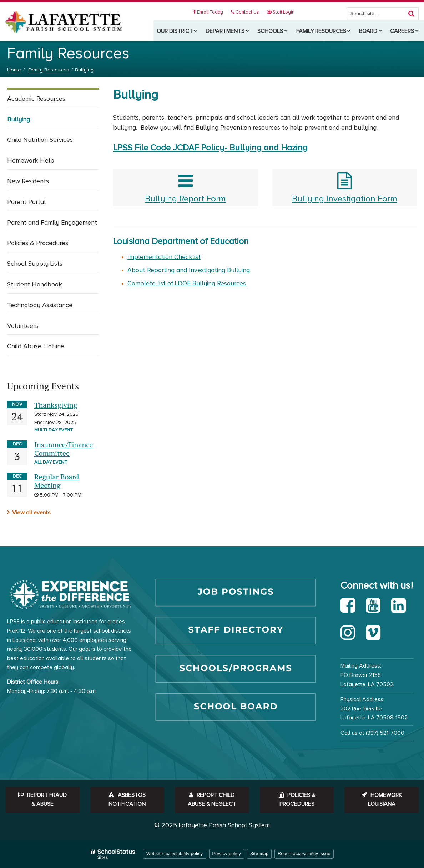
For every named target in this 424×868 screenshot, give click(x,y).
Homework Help (31, 160)
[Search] (411, 14)
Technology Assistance (40, 305)
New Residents (28, 181)
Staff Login (281, 12)
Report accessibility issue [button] (304, 854)
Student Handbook (35, 284)
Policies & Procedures (38, 243)
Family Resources (49, 70)
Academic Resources (36, 99)
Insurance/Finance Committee (64, 449)
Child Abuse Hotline (47, 348)
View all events (31, 513)
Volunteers (23, 326)
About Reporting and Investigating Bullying (189, 270)
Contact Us (246, 12)
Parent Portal (26, 202)
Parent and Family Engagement (52, 223)
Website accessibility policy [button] (175, 854)
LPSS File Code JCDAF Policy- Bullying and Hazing (210, 148)
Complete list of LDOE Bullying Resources (187, 283)
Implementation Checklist (164, 257)
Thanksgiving (56, 405)
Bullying (19, 119)
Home (14, 70)
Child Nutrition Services (40, 140)
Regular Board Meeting (57, 481)
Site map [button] (259, 854)
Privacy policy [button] (227, 854)
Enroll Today (210, 12)
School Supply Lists (35, 264)
